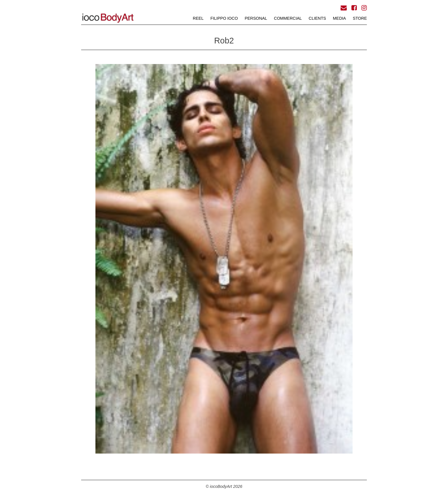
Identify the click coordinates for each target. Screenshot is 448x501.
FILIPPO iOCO (224, 18)
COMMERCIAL (288, 18)
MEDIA (339, 18)
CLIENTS (317, 18)
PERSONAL (256, 18)
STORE (360, 18)
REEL (198, 18)
